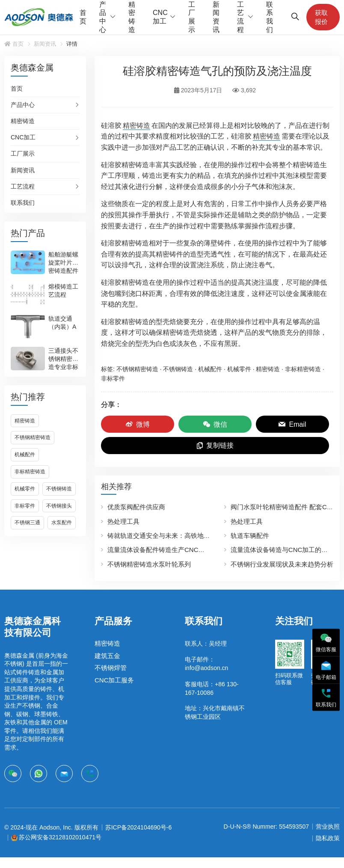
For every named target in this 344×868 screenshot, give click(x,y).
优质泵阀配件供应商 (136, 507)
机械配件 (25, 455)
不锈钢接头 (59, 506)
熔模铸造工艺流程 (63, 291)
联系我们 (270, 17)
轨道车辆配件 (250, 536)
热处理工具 (123, 521)
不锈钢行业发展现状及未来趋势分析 (282, 564)
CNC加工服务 (114, 680)
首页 (83, 17)
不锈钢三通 (27, 523)
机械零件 (25, 489)
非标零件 (25, 506)
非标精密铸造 (30, 472)
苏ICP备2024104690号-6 (139, 827)
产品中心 (103, 17)
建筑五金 (107, 656)
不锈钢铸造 (59, 489)
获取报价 (321, 17)
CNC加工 (160, 17)
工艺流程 (240, 17)
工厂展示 (192, 17)
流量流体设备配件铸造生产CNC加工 (159, 550)
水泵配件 (62, 523)
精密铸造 (132, 17)
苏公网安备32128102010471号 (60, 837)
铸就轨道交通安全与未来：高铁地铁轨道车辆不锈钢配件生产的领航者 (207, 536)
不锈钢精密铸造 (33, 437)
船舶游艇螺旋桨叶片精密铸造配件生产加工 (63, 267)
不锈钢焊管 (111, 668)
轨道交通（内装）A (62, 323)
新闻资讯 (216, 17)
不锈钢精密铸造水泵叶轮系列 (149, 564)
